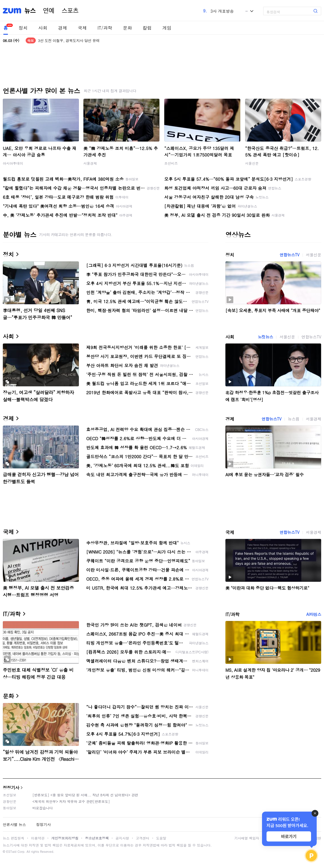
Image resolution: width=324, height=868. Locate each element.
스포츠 (70, 11)
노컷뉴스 (265, 337)
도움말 (161, 838)
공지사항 (122, 838)
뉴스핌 (294, 419)
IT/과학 (105, 28)
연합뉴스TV (289, 255)
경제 (63, 28)
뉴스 (30, 11)
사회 (43, 28)
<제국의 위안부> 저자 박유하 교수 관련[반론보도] (71, 801)
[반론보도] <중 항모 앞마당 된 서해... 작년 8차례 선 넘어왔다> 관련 (85, 795)
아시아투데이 (13, 163)
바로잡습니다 (43, 808)
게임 (167, 28)
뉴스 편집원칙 (14, 838)
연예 (49, 11)
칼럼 (147, 28)
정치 (23, 28)
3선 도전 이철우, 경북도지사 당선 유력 (69, 40)
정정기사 (11, 787)
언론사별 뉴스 (14, 824)
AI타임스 (314, 614)
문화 (127, 28)
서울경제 (90, 163)
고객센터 (143, 838)
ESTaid (11, 852)
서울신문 (252, 163)
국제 (82, 28)
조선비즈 (171, 163)
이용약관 (38, 838)
